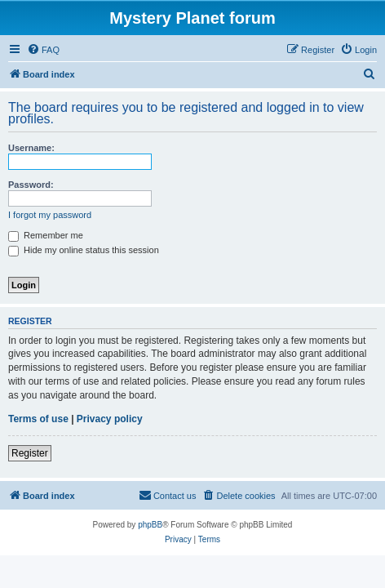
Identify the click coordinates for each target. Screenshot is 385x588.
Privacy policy (110, 419)
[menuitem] (43, 50)
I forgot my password (50, 215)
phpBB (150, 525)
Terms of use (38, 419)
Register (30, 453)
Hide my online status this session (84, 250)
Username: (31, 148)
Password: (31, 185)
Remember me (46, 235)
